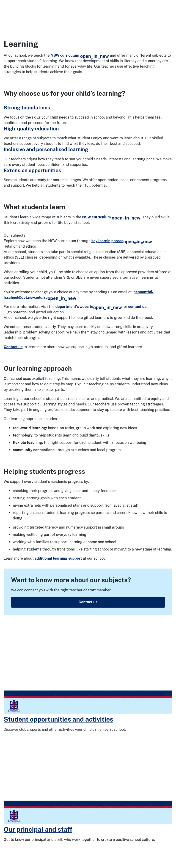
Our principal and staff (38, 829)
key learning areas (122, 241)
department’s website (89, 307)
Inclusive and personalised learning (46, 149)
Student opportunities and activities (58, 719)
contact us (137, 307)
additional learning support (58, 558)
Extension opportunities (32, 170)
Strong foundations (27, 108)
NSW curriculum (80, 55)
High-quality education (31, 129)
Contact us (13, 347)
